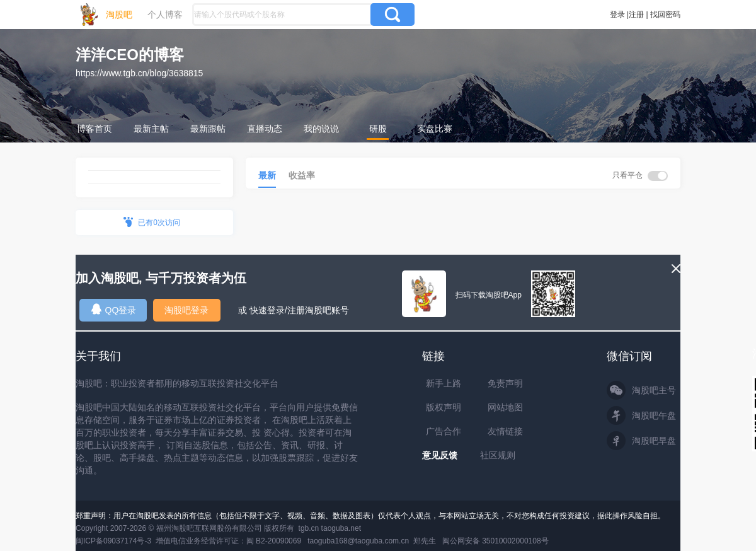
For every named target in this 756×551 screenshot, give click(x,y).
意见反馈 (440, 455)
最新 (267, 175)
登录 (617, 14)
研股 (378, 129)
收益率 (302, 175)
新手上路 (444, 383)
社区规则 (498, 455)
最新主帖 (151, 129)
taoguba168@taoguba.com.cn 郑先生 (372, 541)
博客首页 (94, 129)
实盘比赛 (435, 129)
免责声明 (505, 383)
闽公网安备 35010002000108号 (495, 541)
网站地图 (505, 407)
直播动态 (265, 129)
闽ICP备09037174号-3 (113, 541)
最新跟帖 (208, 129)
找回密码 (665, 14)
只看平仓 (640, 176)
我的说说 (321, 129)
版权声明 (444, 407)
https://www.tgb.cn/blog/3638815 (139, 73)
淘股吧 (119, 14)
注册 (636, 14)
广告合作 (444, 431)
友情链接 (505, 431)
